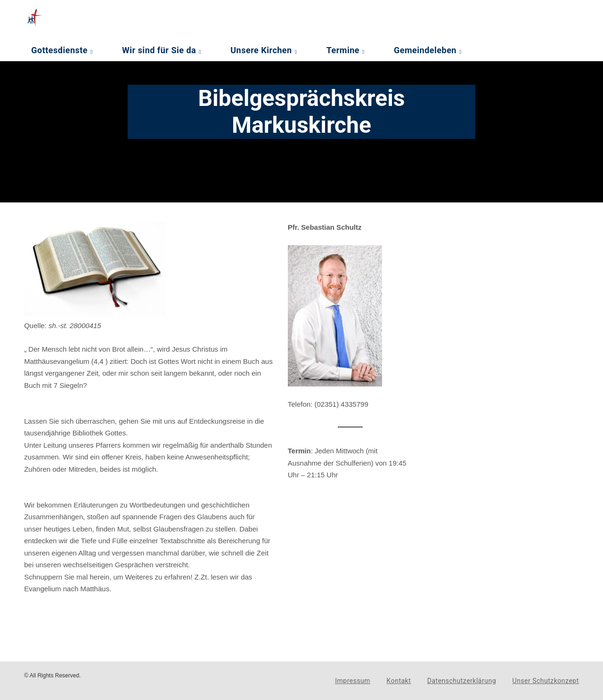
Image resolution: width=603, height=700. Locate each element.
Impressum (353, 681)
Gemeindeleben (425, 50)
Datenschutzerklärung (462, 681)
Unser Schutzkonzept (546, 681)
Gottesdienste (59, 50)
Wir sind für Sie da (159, 50)
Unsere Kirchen (261, 50)
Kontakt (399, 681)
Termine (343, 50)
